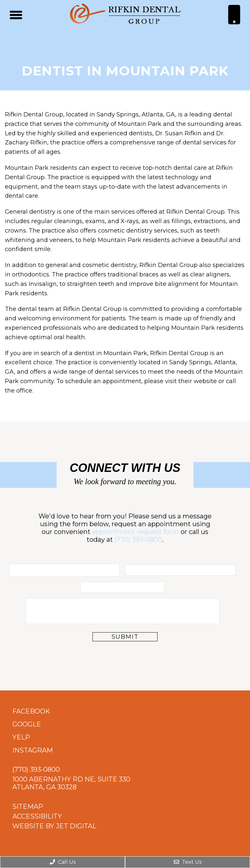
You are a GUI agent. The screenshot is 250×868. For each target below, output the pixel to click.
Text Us (188, 862)
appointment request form (136, 532)
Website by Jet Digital (54, 826)
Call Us (63, 862)
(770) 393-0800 (138, 540)
